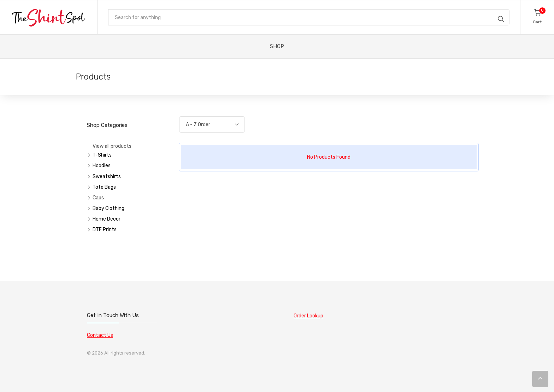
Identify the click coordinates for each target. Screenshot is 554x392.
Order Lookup (308, 316)
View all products (112, 146)
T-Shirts (102, 155)
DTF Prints (105, 230)
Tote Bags (104, 187)
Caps (98, 198)
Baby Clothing (108, 208)
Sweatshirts (107, 177)
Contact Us (100, 335)
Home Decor (107, 219)
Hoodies (102, 166)
